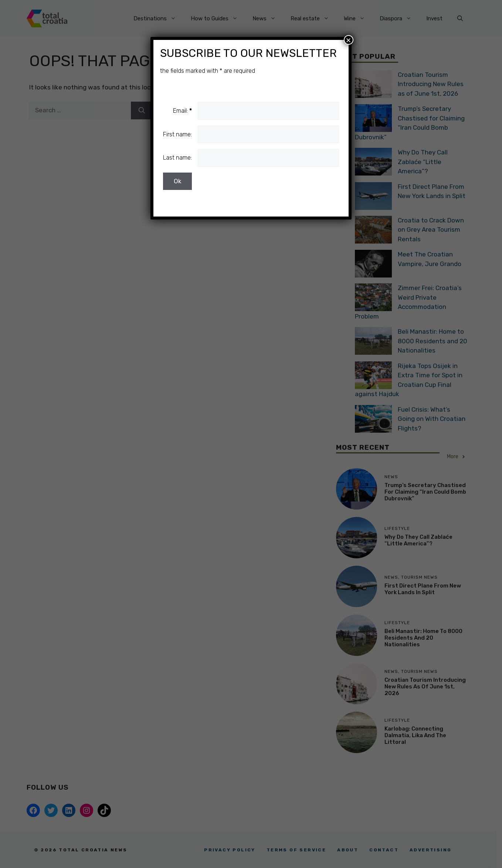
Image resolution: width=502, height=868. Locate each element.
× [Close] (349, 40)
